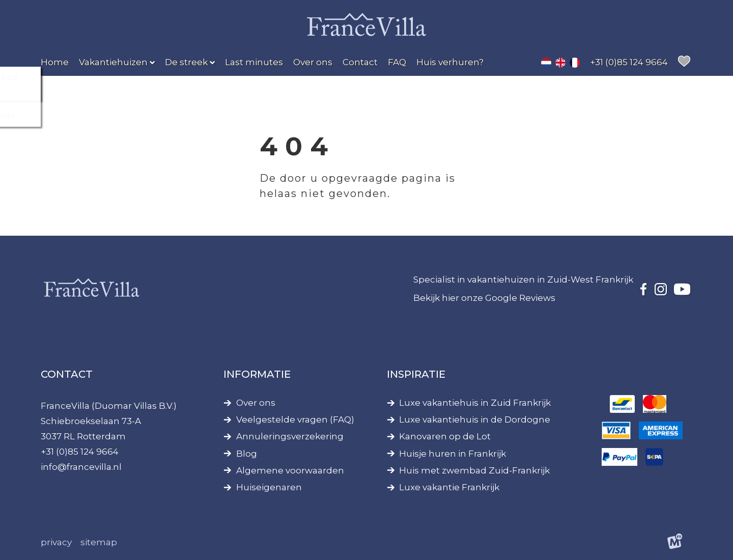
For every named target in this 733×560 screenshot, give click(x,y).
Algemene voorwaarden (290, 471)
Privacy (56, 542)
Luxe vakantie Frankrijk (449, 487)
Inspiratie (416, 374)
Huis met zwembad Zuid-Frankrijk (474, 471)
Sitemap (99, 542)
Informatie (257, 374)
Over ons (256, 403)
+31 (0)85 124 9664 (80, 452)
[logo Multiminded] (675, 543)
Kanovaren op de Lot (445, 437)
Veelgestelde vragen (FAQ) (295, 420)
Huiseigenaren (269, 487)
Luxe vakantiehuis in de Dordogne (475, 420)
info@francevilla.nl (81, 467)
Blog (247, 454)
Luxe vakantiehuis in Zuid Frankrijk (475, 403)
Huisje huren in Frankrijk (453, 454)
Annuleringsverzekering (290, 437)
